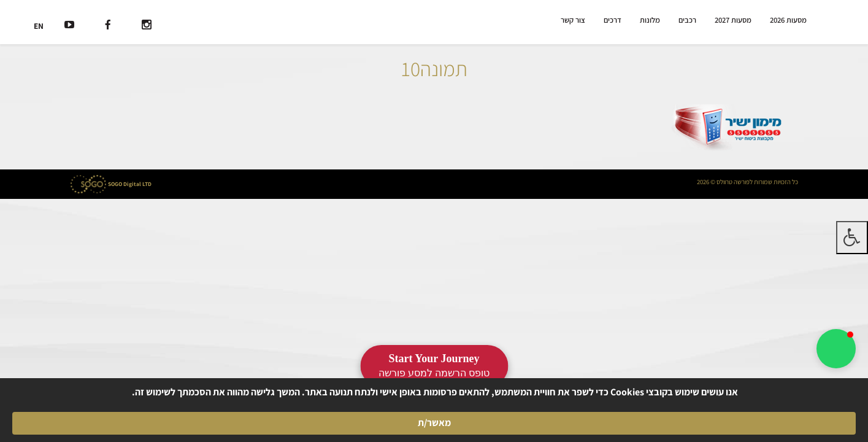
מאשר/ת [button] (199, 415)
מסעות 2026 (789, 20)
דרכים (614, 20)
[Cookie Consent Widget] (434, 416)
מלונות (651, 20)
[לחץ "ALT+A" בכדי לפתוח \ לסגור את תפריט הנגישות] (852, 238)
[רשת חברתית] (147, 26)
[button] (836, 349)
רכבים (689, 20)
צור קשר (574, 20)
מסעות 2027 (734, 20)
